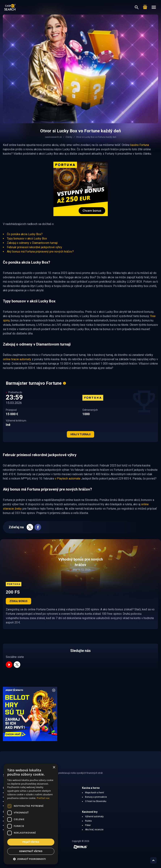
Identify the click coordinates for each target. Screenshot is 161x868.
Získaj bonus (18, 601)
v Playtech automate (68, 479)
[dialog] (31, 814)
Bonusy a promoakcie (96, 797)
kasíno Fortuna (140, 145)
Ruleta (88, 821)
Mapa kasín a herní (95, 793)
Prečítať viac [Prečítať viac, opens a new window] (43, 798)
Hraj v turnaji (80, 434)
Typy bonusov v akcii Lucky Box (27, 238)
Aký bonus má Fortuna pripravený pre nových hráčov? (40, 252)
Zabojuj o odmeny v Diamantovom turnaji (32, 243)
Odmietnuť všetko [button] (31, 851)
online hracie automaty (17, 359)
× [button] (54, 767)
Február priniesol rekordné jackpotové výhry (34, 247)
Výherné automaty (94, 817)
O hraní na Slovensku (96, 801)
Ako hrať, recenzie (94, 830)
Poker (88, 825)
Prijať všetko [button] (31, 842)
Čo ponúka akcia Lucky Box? (25, 234)
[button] (31, 859)
